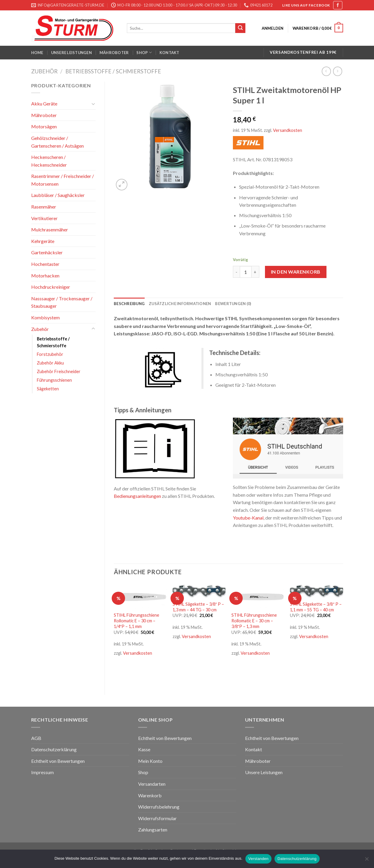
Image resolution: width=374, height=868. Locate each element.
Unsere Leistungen (71, 53)
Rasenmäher (44, 207)
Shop (144, 52)
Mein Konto (150, 761)
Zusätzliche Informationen (180, 304)
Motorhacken (45, 276)
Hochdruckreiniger (51, 287)
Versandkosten (288, 130)
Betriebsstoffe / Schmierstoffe (113, 71)
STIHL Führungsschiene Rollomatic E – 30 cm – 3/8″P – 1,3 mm (254, 621)
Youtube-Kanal (248, 518)
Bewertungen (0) (233, 304)
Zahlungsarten (153, 830)
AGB (36, 738)
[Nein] (367, 861)
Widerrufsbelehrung (159, 807)
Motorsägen (44, 126)
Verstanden (258, 859)
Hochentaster (45, 264)
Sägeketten (48, 389)
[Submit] (240, 28)
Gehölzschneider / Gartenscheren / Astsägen (57, 142)
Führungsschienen (54, 380)
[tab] (129, 304)
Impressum (42, 772)
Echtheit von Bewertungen (58, 761)
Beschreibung (129, 304)
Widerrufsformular (157, 818)
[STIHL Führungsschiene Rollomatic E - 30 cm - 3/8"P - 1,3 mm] (258, 596)
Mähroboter (114, 53)
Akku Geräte (44, 104)
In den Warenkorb (296, 272)
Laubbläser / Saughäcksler (58, 195)
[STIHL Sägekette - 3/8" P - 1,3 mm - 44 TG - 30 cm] (199, 590)
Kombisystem (45, 317)
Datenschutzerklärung (54, 749)
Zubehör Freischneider (59, 371)
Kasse (144, 749)
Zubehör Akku (50, 363)
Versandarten (152, 784)
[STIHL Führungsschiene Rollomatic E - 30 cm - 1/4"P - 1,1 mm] (140, 596)
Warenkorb (150, 795)
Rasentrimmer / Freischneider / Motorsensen (63, 180)
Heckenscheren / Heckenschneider (49, 161)
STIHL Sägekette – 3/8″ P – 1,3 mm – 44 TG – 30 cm (198, 607)
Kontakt (169, 53)
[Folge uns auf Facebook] (338, 5)
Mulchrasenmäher (50, 229)
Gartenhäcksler (47, 252)
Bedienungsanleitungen (137, 496)
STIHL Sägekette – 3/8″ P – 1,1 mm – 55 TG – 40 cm (316, 607)
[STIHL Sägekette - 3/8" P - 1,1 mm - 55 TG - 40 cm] (316, 590)
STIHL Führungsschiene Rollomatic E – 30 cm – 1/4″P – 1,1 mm (136, 621)
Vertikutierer (44, 218)
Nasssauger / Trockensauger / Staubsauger (62, 302)
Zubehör (44, 71)
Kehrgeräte (43, 241)
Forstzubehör (50, 354)
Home (37, 53)
